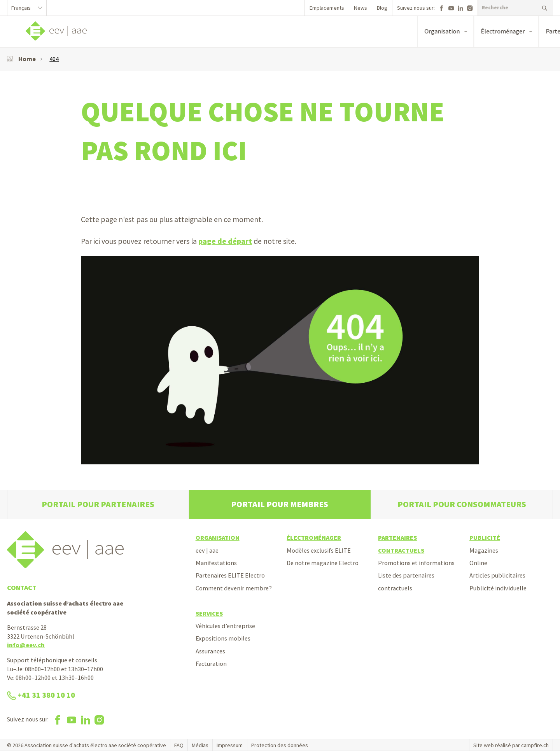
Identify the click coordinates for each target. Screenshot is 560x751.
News (360, 8)
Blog (382, 8)
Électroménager (314, 537)
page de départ (225, 241)
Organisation (218, 537)
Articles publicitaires (497, 575)
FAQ (179, 745)
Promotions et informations (416, 563)
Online (478, 563)
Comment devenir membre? (234, 588)
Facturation (211, 663)
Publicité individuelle (498, 588)
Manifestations (216, 563)
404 (54, 59)
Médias (200, 745)
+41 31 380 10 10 (41, 695)
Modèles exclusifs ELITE (319, 550)
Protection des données (280, 745)
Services (209, 613)
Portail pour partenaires (98, 504)
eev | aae (207, 550)
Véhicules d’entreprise (225, 626)
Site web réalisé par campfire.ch (511, 745)
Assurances (210, 651)
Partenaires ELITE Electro (230, 575)
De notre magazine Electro (323, 563)
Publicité (485, 537)
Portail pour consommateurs (462, 504)
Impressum (230, 745)
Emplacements (327, 8)
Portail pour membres (280, 504)
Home (21, 59)
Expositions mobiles (223, 638)
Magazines (484, 550)
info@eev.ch (26, 645)
